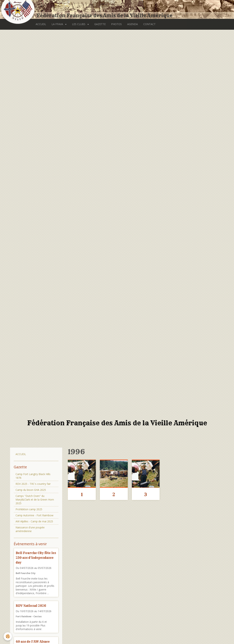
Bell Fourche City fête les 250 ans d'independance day (36, 558)
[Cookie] (8, 636)
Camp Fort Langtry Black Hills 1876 (33, 476)
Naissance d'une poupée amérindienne (30, 529)
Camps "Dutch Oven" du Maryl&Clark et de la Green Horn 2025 (35, 500)
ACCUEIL (41, 24)
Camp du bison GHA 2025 (31, 490)
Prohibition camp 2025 (29, 509)
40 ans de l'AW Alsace (33, 642)
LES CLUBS (79, 24)
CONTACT (149, 24)
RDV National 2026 (31, 606)
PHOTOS (116, 24)
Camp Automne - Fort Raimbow (34, 515)
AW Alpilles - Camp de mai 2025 (34, 521)
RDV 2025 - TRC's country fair (33, 484)
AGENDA (133, 24)
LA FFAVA (58, 24)
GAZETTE (100, 24)
